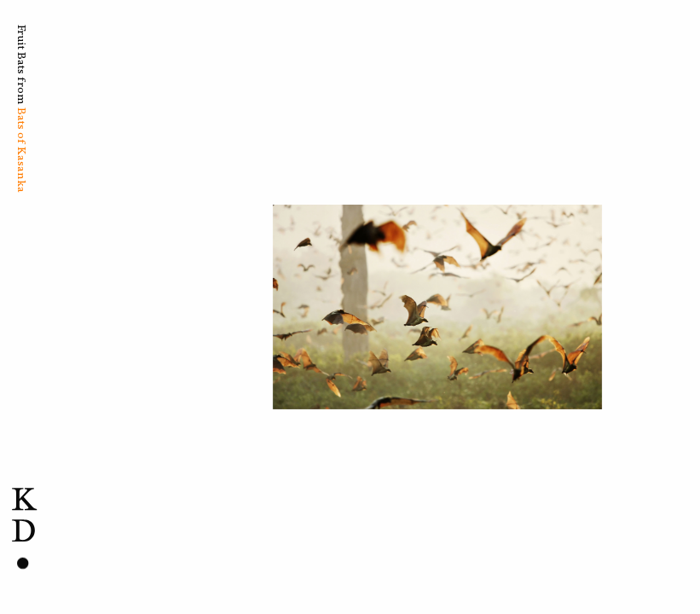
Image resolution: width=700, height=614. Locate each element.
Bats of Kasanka (21, 150)
